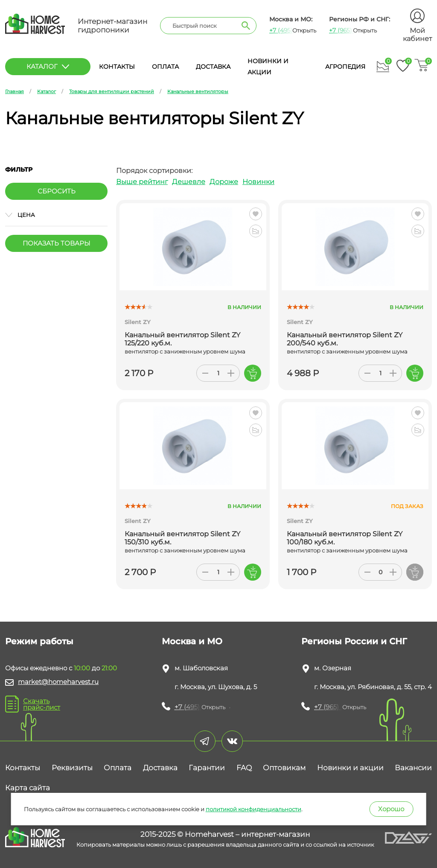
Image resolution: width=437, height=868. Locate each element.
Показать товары (56, 243)
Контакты (117, 67)
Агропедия (345, 67)
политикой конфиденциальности (253, 809)
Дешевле (189, 182)
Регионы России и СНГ (354, 641)
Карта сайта (28, 788)
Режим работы (39, 641)
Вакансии (413, 768)
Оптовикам (284, 768)
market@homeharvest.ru (58, 682)
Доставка (213, 67)
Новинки (258, 182)
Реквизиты (72, 768)
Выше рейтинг (142, 182)
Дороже (224, 182)
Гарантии (207, 768)
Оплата (165, 67)
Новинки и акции (350, 768)
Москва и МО (192, 641)
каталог (48, 66)
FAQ (244, 768)
